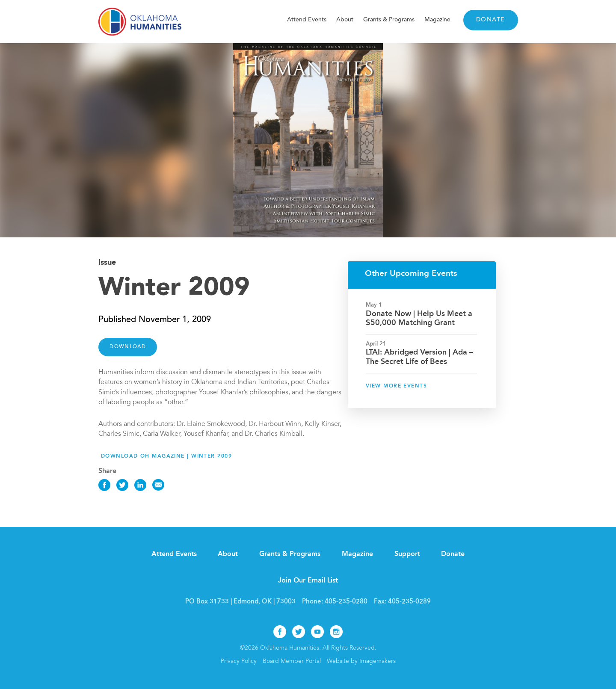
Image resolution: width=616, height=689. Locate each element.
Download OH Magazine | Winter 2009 (166, 456)
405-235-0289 (409, 602)
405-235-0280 (346, 602)
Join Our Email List (308, 581)
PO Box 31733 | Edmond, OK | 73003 (240, 602)
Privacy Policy (239, 662)
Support (407, 554)
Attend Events (307, 20)
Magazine (437, 20)
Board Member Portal (292, 662)
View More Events (396, 386)
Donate (491, 20)
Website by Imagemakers (361, 662)
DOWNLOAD (128, 347)
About (345, 20)
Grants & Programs (389, 20)
